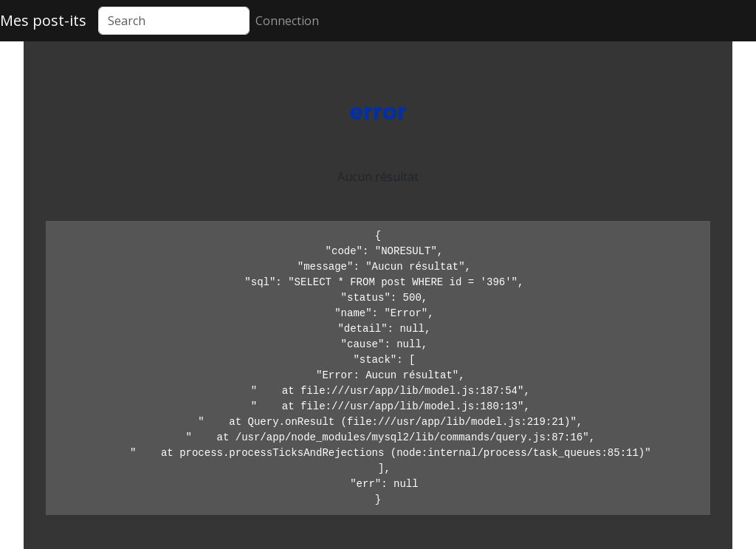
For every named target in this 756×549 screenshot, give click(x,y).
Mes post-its (43, 20)
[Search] (174, 21)
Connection (287, 21)
